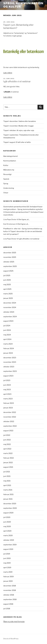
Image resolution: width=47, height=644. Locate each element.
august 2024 (8, 321)
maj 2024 (7, 335)
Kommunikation (10, 161)
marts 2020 (8, 536)
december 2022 (10, 412)
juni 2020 (7, 522)
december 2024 (10, 303)
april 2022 (7, 449)
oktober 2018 (9, 595)
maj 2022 (7, 444)
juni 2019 (7, 558)
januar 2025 (8, 298)
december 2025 (10, 253)
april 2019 (7, 568)
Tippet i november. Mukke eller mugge (18, 126)
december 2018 (10, 586)
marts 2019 (8, 572)
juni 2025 (7, 280)
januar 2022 (8, 463)
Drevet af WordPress (11, 639)
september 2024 (10, 317)
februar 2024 (9, 349)
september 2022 (10, 426)
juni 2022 (7, 440)
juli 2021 (7, 472)
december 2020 (10, 504)
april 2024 (7, 339)
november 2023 (10, 362)
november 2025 (10, 257)
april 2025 (7, 289)
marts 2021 (8, 490)
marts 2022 (8, 453)
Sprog (6, 184)
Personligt (7, 174)
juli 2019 (7, 554)
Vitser (6, 193)
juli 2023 (7, 380)
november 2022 (10, 417)
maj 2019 (7, 563)
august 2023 (8, 376)
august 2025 (8, 271)
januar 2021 (8, 499)
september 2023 (10, 371)
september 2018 (10, 599)
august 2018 (8, 604)
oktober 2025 (9, 262)
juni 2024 (7, 330)
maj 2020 (7, 526)
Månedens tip (9, 170)
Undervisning (9, 188)
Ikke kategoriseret (11, 156)
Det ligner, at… (24, 220)
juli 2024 (7, 326)
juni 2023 (7, 385)
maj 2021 (7, 481)
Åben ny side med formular (14, 622)
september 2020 (10, 508)
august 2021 (8, 467)
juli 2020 (7, 517)
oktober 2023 (9, 367)
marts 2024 (8, 344)
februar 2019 (8, 577)
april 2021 (7, 485)
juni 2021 (7, 476)
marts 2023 (8, 399)
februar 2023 (9, 403)
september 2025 (10, 266)
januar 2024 (8, 353)
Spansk (6, 179)
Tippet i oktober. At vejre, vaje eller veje (19, 130)
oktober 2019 (9, 540)
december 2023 (10, 358)
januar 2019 (8, 581)
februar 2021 (8, 494)
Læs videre (8, 73)
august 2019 (8, 549)
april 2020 (7, 531)
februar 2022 (9, 458)
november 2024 (10, 307)
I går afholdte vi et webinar (17, 81)
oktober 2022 (9, 421)
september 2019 (10, 545)
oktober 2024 (9, 312)
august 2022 (8, 431)
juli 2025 (7, 276)
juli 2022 (7, 435)
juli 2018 (7, 609)
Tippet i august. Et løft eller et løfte (17, 142)
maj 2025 (7, 285)
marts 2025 (8, 294)
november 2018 (10, 590)
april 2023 (7, 394)
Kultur (6, 165)
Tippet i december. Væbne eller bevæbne (20, 121)
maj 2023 (7, 390)
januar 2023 (8, 408)
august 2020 (8, 513)
